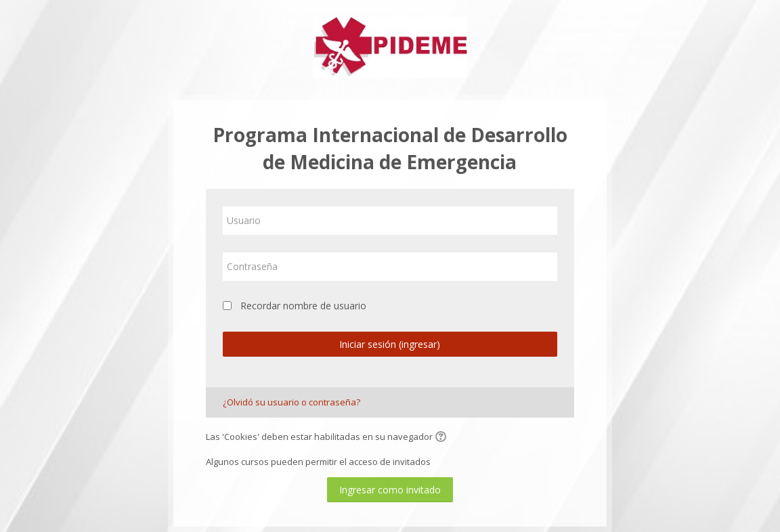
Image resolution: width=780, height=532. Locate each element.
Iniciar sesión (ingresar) (390, 344)
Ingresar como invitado (390, 490)
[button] (443, 438)
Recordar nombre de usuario (303, 306)
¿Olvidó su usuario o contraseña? (291, 402)
